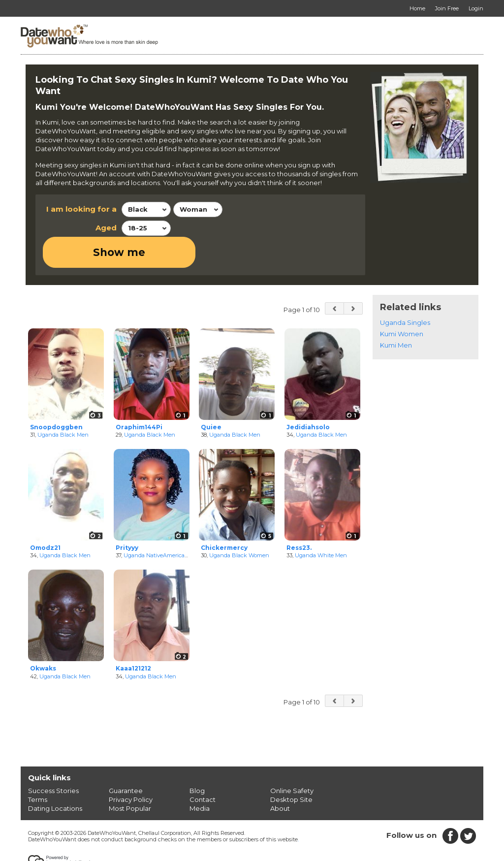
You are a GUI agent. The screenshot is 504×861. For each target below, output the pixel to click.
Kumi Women (402, 302)
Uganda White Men (321, 524)
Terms (38, 768)
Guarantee (126, 759)
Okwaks (43, 637)
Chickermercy (224, 516)
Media (200, 777)
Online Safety (292, 759)
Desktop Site (291, 768)
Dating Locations (55, 777)
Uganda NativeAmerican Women (167, 524)
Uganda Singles (405, 291)
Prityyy (127, 516)
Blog (197, 759)
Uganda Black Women (239, 524)
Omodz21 (45, 516)
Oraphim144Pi (139, 396)
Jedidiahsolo (308, 396)
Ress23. (299, 516)
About (280, 777)
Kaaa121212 (133, 637)
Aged (106, 228)
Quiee (211, 396)
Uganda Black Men (63, 404)
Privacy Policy (131, 768)
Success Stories (53, 759)
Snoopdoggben (56, 396)
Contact (203, 768)
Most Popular (130, 777)
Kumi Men (396, 314)
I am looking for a (81, 209)
